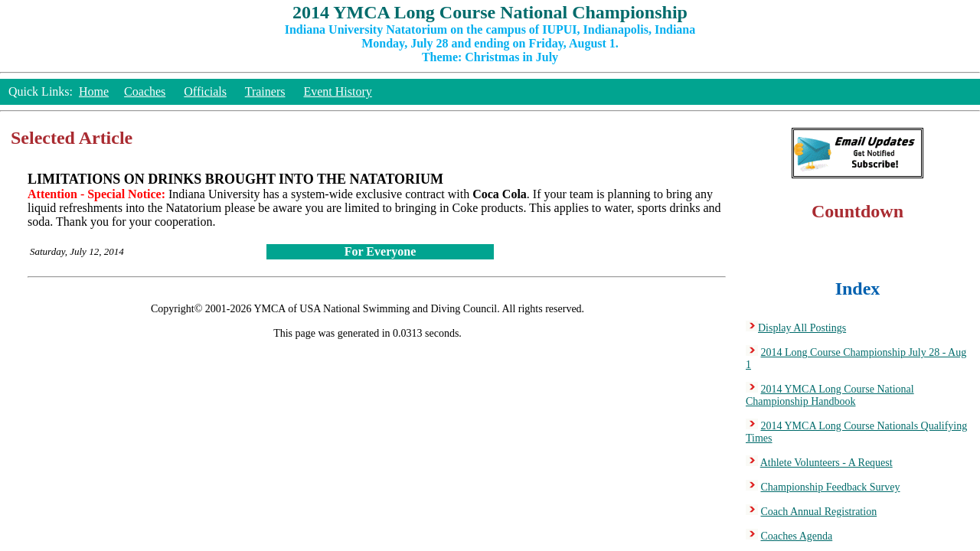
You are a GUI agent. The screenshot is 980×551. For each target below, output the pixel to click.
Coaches (145, 91)
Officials (205, 91)
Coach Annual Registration (819, 512)
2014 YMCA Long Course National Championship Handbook (830, 395)
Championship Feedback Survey (831, 487)
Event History (337, 91)
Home (94, 91)
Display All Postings (802, 328)
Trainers (265, 91)
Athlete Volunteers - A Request (826, 463)
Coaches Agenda (797, 536)
